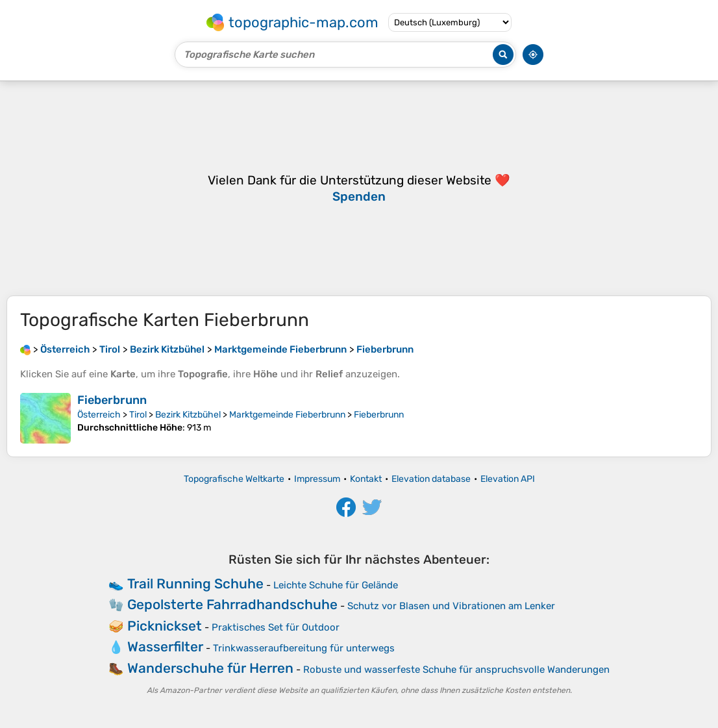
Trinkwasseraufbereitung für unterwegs (304, 648)
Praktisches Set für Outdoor (276, 627)
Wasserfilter (165, 646)
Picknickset (165, 626)
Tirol (138, 415)
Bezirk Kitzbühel (188, 415)
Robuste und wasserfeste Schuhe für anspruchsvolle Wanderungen (456, 670)
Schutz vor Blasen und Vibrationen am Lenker (451, 606)
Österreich (99, 415)
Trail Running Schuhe (195, 584)
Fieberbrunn (112, 400)
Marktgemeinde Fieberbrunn (287, 415)
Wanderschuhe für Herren (210, 668)
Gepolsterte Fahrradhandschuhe (232, 604)
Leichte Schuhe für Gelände (336, 585)
